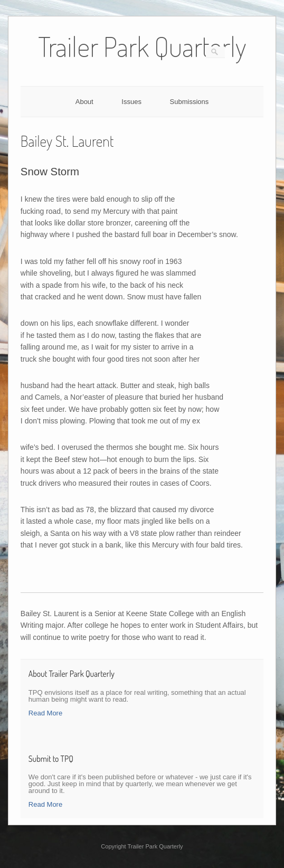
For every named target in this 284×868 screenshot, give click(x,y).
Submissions (190, 102)
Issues (131, 102)
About (84, 102)
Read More (45, 713)
